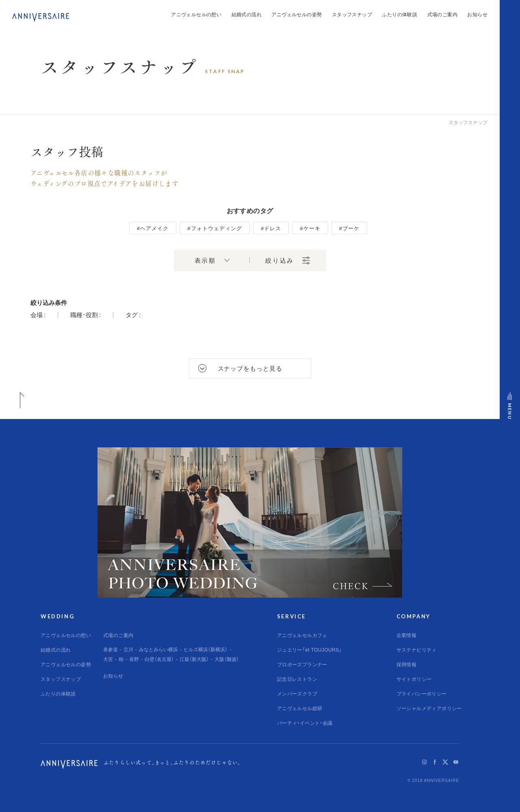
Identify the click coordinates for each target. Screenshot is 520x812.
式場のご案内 (442, 14)
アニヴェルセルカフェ (302, 635)
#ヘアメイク (153, 228)
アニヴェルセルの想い (196, 14)
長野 (134, 659)
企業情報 (407, 635)
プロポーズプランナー (302, 664)
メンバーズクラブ (297, 693)
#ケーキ (310, 228)
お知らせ (477, 14)
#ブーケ (349, 228)
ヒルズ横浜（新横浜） (206, 649)
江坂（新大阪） (194, 659)
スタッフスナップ (352, 14)
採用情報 (407, 664)
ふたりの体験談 (400, 14)
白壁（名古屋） (159, 659)
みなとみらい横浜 (158, 649)
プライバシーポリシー (422, 693)
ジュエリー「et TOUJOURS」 (310, 650)
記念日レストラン (297, 679)
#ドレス (271, 228)
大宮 (108, 659)
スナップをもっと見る (250, 368)
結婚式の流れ (247, 14)
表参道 (110, 649)
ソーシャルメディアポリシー (429, 708)
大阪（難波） (227, 659)
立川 (128, 649)
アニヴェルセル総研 (300, 708)
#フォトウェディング (215, 228)
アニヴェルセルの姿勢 (297, 14)
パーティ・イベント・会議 (305, 723)
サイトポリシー (414, 679)
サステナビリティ (417, 650)
